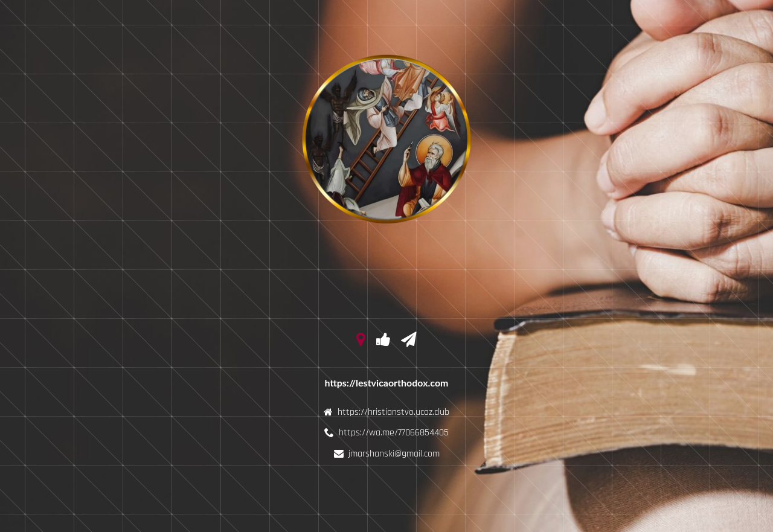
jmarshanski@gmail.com (394, 454)
